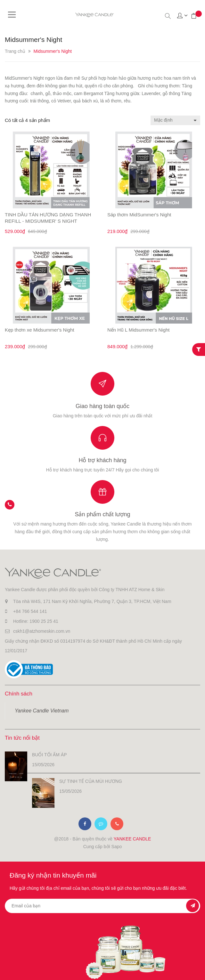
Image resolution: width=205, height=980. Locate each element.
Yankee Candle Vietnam (42, 711)
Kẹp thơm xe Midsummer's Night (40, 330)
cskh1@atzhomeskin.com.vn (42, 631)
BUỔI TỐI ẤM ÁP (49, 755)
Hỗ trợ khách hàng (102, 460)
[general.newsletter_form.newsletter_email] (102, 906)
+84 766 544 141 (30, 611)
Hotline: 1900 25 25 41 (36, 621)
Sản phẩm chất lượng (102, 514)
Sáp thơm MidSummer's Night (139, 215)
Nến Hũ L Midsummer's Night (139, 330)
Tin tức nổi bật (22, 738)
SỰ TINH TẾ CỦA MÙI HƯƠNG (91, 781)
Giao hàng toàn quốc (102, 406)
